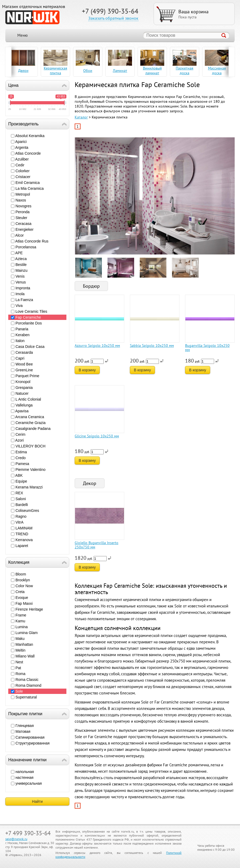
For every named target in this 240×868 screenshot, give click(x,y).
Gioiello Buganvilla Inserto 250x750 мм (97, 545)
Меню (23, 35)
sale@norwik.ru (16, 839)
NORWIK (32, 17)
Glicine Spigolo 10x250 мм (97, 436)
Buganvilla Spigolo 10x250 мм (207, 348)
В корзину (87, 370)
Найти (37, 801)
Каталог (81, 117)
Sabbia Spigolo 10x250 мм (152, 345)
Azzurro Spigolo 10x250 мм (97, 345)
